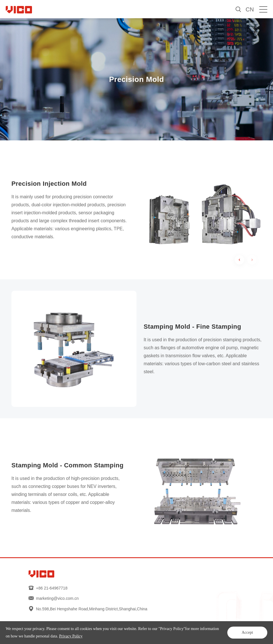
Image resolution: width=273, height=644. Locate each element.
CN (250, 9)
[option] (199, 210)
